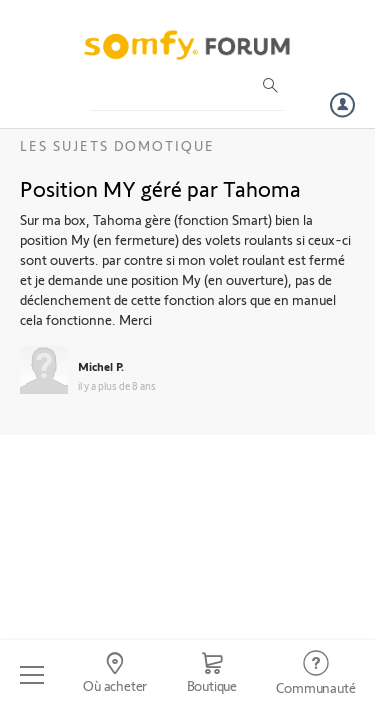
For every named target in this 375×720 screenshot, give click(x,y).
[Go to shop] (212, 675)
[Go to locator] (114, 675)
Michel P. (101, 366)
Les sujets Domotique (117, 145)
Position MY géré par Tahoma (160, 188)
